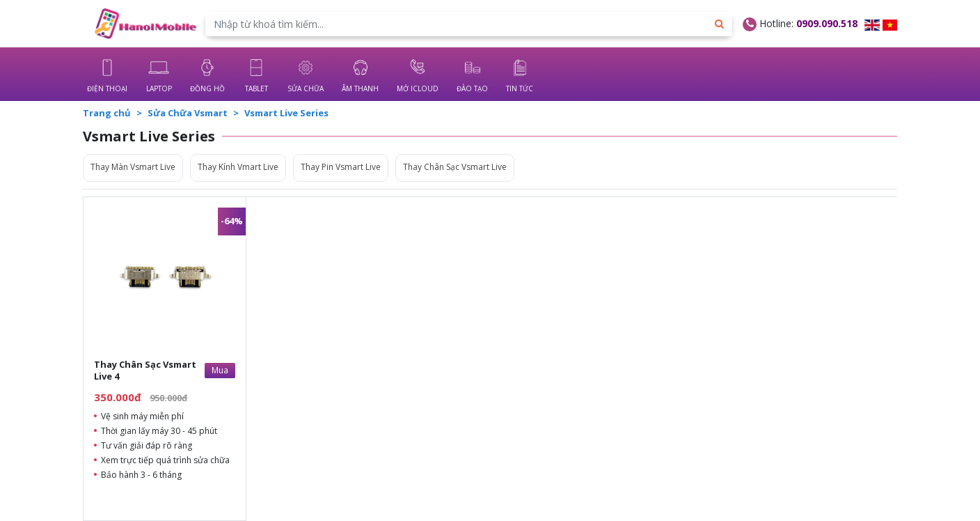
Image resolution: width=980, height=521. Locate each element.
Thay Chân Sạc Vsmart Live (455, 167)
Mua (220, 370)
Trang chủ (107, 113)
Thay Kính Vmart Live (238, 167)
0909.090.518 (827, 23)
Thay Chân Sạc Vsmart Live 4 (145, 370)
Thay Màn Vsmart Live (133, 167)
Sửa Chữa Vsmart (188, 113)
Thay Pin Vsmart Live (341, 167)
